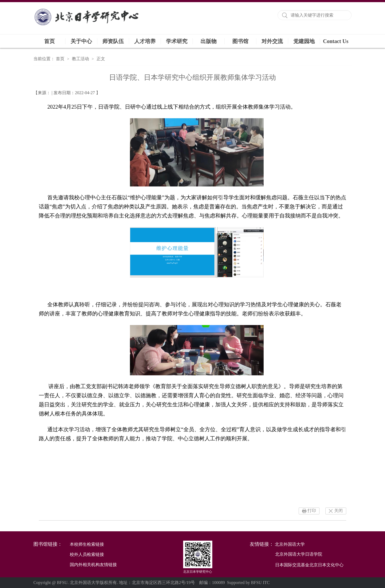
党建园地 (304, 41)
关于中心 (81, 41)
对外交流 (272, 41)
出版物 (209, 41)
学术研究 (177, 41)
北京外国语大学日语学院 (299, 554)
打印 (312, 511)
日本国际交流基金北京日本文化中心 (309, 565)
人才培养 (145, 41)
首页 (49, 41)
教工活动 (80, 59)
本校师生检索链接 (87, 544)
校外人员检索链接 (87, 554)
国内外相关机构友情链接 (93, 565)
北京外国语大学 (290, 544)
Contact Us (336, 41)
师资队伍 (113, 41)
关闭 (338, 511)
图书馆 (240, 41)
